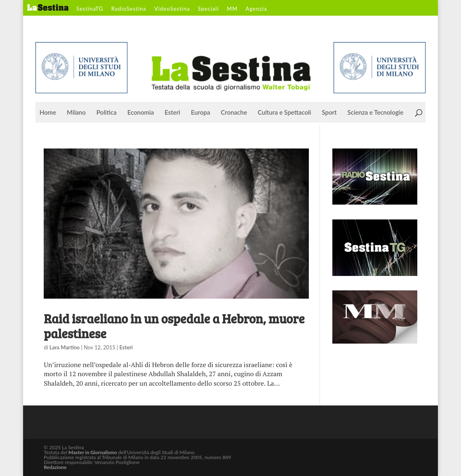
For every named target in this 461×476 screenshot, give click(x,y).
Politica (107, 113)
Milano (76, 113)
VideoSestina (172, 9)
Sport (329, 113)
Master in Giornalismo (93, 452)
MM (232, 9)
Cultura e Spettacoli (285, 113)
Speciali (208, 9)
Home (48, 113)
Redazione (55, 467)
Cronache (234, 113)
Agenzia (256, 9)
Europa (201, 113)
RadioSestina (129, 9)
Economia (141, 113)
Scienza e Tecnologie (376, 113)
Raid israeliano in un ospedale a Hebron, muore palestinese (174, 326)
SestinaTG (90, 9)
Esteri (172, 113)
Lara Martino (65, 347)
